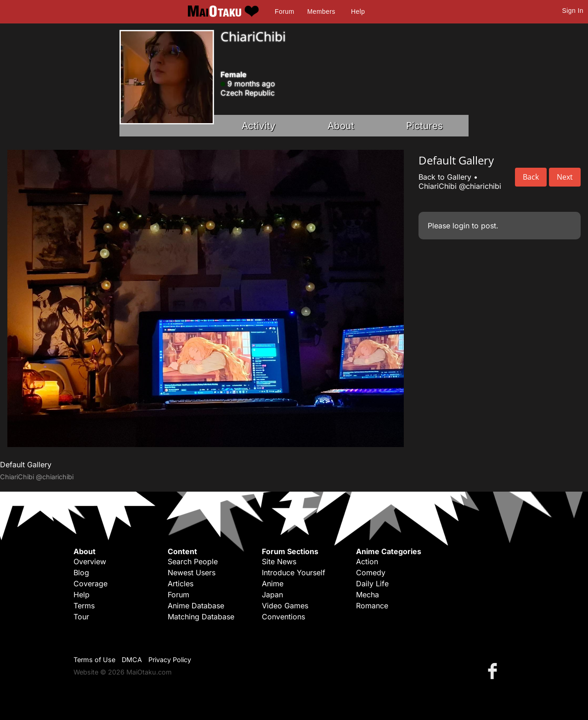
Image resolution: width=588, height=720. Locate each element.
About (341, 126)
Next (565, 177)
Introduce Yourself (294, 573)
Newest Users (192, 573)
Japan (272, 595)
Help (358, 11)
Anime (273, 584)
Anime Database (196, 606)
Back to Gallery (445, 177)
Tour (81, 617)
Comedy (371, 573)
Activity (259, 126)
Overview (90, 561)
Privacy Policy (170, 660)
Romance (372, 606)
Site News (279, 561)
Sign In (573, 11)
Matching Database (201, 617)
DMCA (132, 660)
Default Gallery (26, 465)
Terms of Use (94, 660)
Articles (181, 584)
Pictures (424, 126)
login (461, 226)
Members (321, 11)
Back (531, 177)
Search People (193, 561)
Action (367, 561)
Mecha (367, 595)
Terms (84, 606)
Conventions (283, 617)
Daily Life (372, 584)
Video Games (285, 606)
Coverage (90, 584)
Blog (81, 573)
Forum (284, 11)
